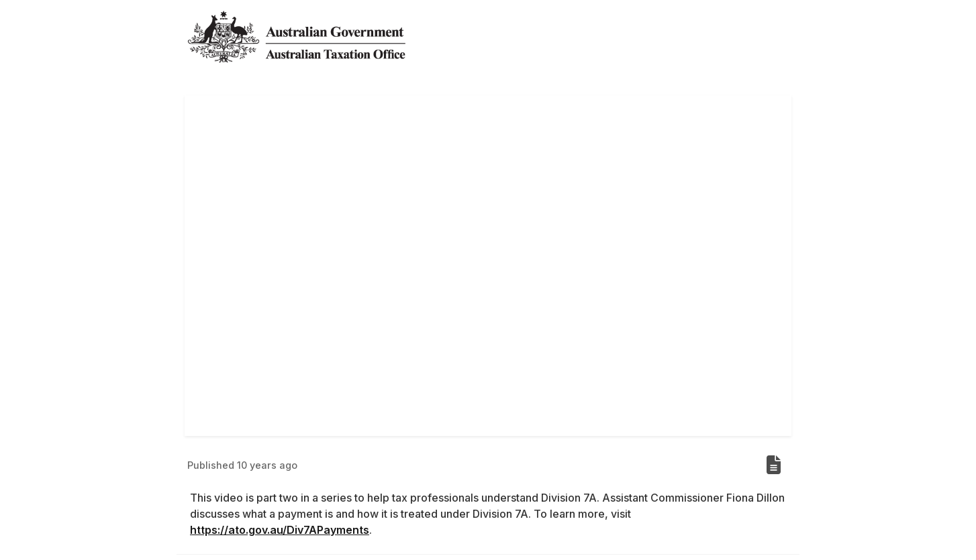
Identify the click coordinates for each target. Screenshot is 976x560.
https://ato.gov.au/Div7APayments (280, 530)
